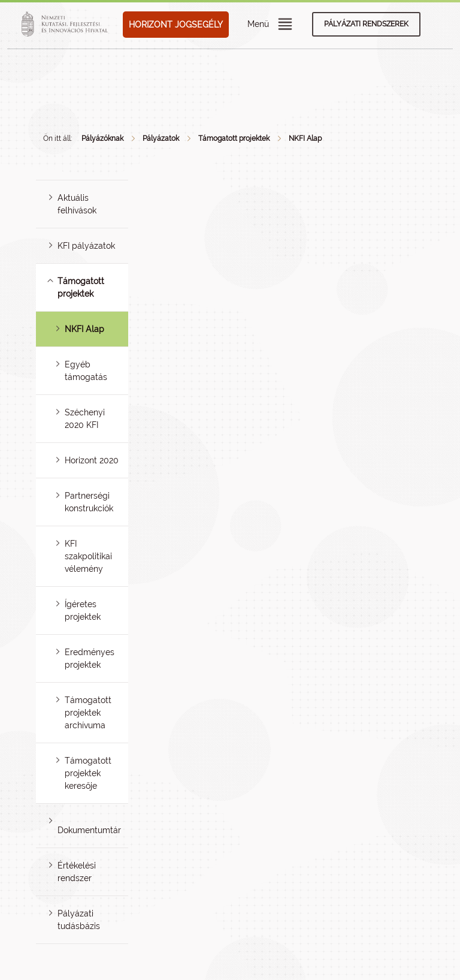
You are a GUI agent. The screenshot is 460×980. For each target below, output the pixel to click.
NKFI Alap (305, 138)
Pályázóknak (102, 138)
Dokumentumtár (89, 830)
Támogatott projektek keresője (88, 773)
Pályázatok (161, 138)
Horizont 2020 (92, 460)
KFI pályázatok (86, 246)
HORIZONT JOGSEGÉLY (176, 25)
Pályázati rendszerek (366, 24)
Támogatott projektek (234, 138)
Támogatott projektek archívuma (88, 713)
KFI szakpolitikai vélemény (88, 556)
